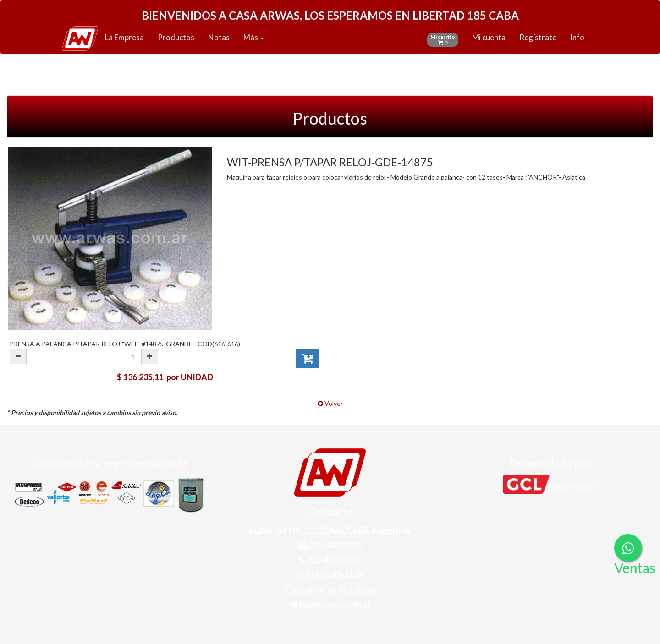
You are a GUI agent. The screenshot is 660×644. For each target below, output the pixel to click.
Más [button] (254, 37)
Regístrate (538, 37)
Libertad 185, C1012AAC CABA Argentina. (330, 530)
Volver (330, 403)
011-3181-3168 (330, 575)
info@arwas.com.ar (330, 605)
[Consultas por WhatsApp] (628, 548)
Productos (176, 37)
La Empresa (124, 37)
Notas (219, 37)
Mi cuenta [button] (489, 37)
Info (577, 37)
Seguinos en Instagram (330, 589)
